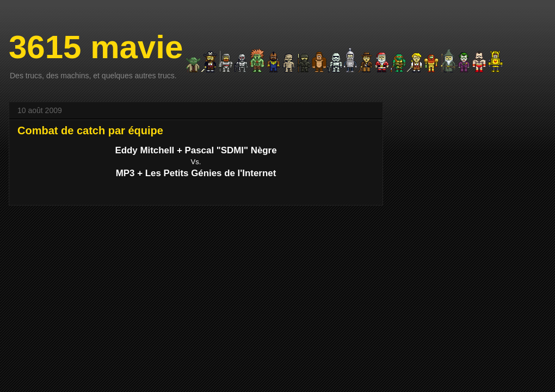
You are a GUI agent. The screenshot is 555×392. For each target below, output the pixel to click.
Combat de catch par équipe (90, 130)
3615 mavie (96, 47)
